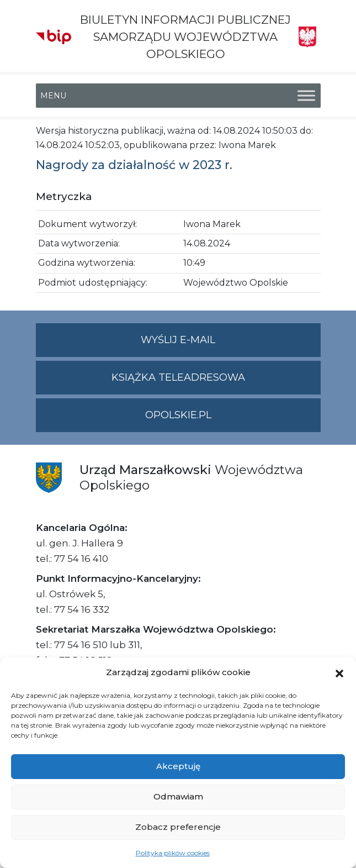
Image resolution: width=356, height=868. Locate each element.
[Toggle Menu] (306, 95)
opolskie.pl (178, 415)
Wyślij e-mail (231, 344)
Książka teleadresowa (178, 377)
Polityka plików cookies (173, 853)
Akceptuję (178, 766)
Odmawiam (178, 796)
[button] (339, 672)
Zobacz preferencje (178, 827)
